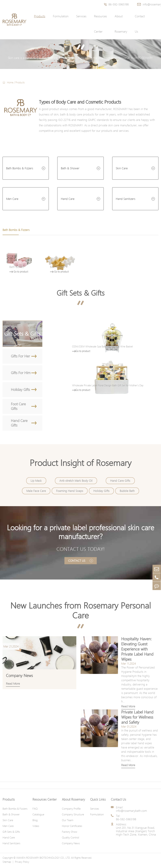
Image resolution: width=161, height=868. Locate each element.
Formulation (61, 16)
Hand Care (68, 199)
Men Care (12, 199)
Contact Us (140, 24)
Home (10, 82)
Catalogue (38, 816)
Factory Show (70, 833)
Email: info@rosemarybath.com (131, 811)
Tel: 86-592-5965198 (126, 819)
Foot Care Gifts (24, 407)
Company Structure (73, 816)
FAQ (35, 810)
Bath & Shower (70, 168)
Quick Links (98, 801)
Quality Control (70, 839)
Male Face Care (36, 492)
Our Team (68, 822)
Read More (128, 708)
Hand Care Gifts (24, 424)
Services (81, 16)
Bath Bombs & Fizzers (20, 168)
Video (36, 828)
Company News (71, 845)
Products (40, 16)
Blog (35, 822)
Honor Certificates (72, 828)
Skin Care (122, 168)
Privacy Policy (22, 863)
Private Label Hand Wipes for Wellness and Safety (137, 719)
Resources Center (100, 24)
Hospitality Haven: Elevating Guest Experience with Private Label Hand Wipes (137, 651)
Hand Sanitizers (126, 199)
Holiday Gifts (24, 390)
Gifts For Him (24, 373)
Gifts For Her (24, 356)
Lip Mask (36, 482)
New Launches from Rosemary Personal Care (80, 612)
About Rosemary (121, 24)
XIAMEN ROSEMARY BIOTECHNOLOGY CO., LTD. (43, 859)
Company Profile (71, 810)
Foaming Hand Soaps (70, 492)
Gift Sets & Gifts (81, 293)
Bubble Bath (127, 492)
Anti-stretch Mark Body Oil (76, 482)
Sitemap (7, 863)
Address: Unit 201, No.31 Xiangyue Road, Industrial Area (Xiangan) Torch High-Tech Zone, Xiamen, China (136, 831)
